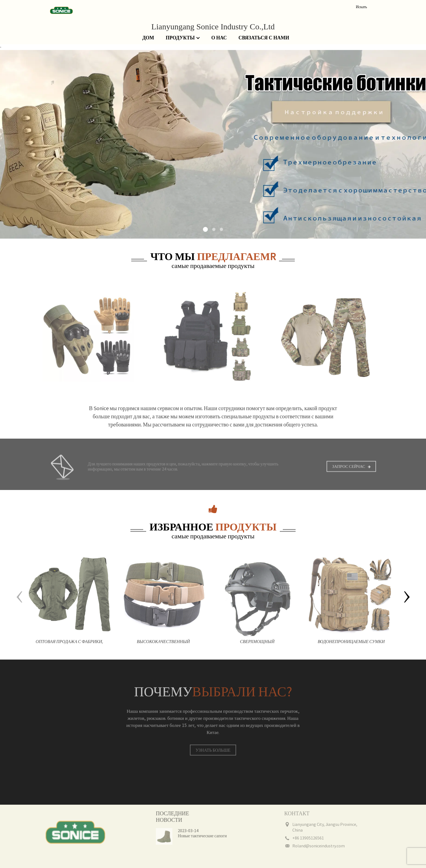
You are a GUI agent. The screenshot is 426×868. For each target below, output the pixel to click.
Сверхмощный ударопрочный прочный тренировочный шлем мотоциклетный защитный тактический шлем (257, 648)
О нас (219, 38)
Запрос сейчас (349, 471)
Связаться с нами (264, 38)
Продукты (183, 38)
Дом (148, 38)
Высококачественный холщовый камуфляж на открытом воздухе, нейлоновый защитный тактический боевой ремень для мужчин (163, 648)
